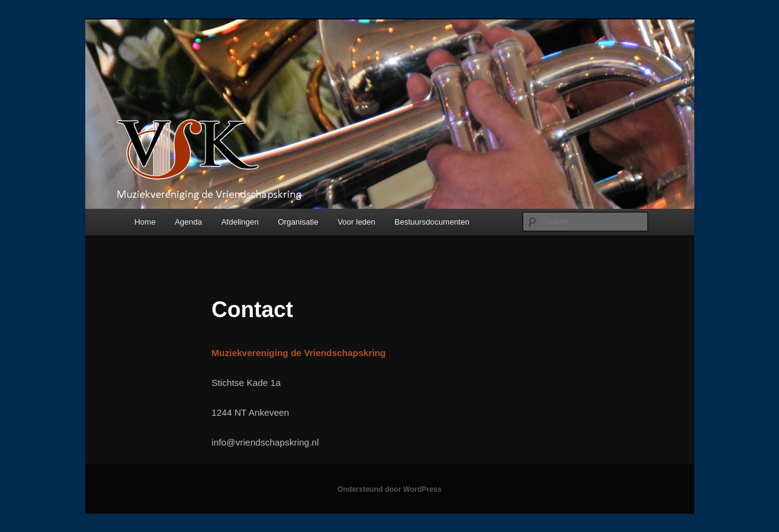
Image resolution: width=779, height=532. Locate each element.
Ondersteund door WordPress (389, 489)
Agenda (189, 222)
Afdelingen (240, 222)
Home (145, 222)
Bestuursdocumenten (432, 222)
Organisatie (298, 222)
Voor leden (356, 222)
